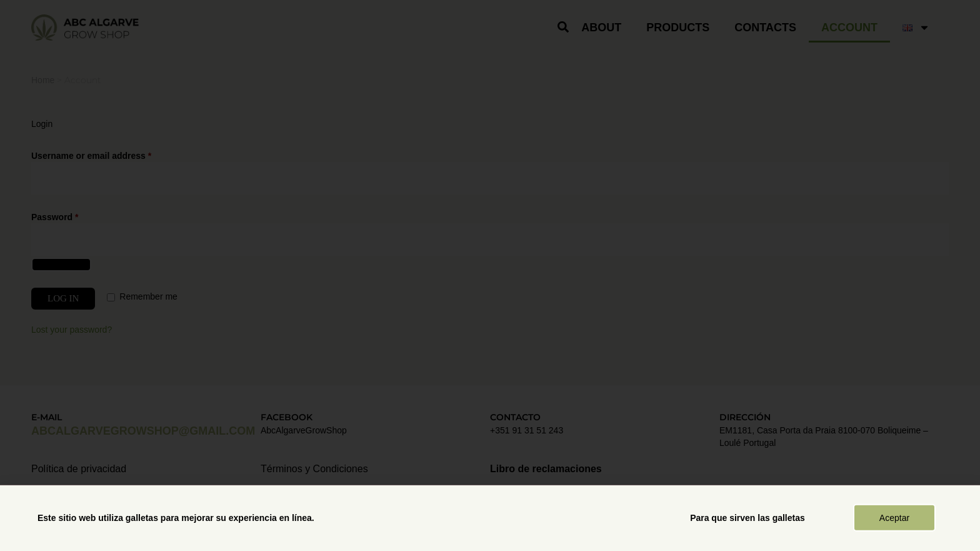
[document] (490, 275)
